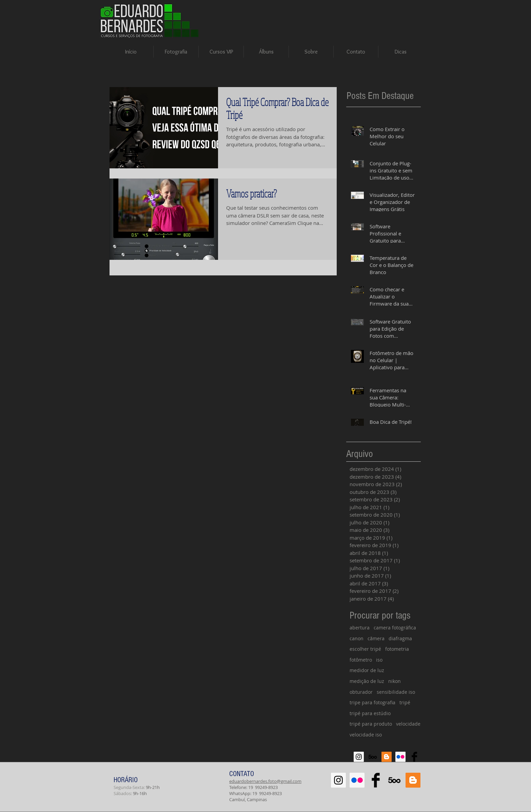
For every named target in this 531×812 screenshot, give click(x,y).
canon (357, 638)
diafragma (400, 638)
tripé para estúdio (370, 713)
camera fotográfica (395, 628)
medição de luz (367, 681)
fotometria (397, 649)
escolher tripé (365, 649)
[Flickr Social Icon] (400, 757)
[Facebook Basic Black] (414, 757)
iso (379, 660)
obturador (361, 692)
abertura (360, 628)
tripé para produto (371, 724)
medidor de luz (367, 670)
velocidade (408, 724)
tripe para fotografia (372, 702)
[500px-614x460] (373, 757)
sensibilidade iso (396, 692)
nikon (395, 681)
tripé (405, 702)
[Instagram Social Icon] (359, 757)
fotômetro (361, 660)
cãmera (376, 638)
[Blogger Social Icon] (387, 757)
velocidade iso (366, 735)
